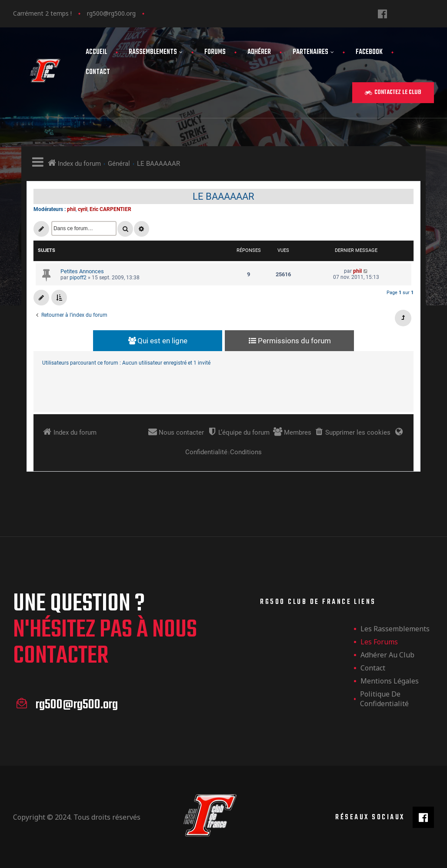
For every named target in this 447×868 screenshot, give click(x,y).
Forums (215, 52)
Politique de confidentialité (384, 699)
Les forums (379, 642)
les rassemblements (395, 629)
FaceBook (369, 52)
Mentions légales (390, 681)
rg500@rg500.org (111, 13)
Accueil (96, 52)
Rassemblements (156, 52)
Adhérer (259, 52)
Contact (98, 72)
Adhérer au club (387, 655)
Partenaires (313, 52)
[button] (393, 93)
